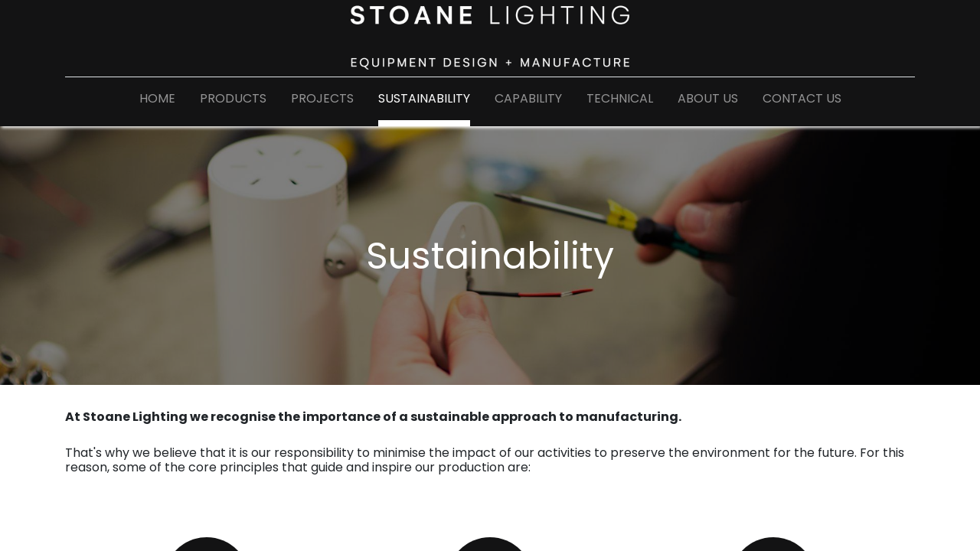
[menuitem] (157, 102)
